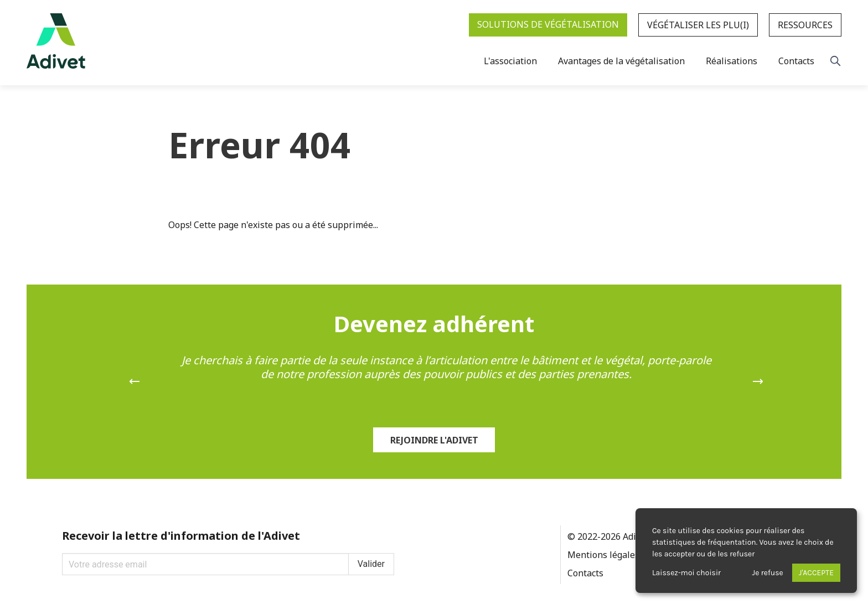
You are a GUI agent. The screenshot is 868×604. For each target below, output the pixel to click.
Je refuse (768, 573)
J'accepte (816, 573)
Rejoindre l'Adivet (434, 440)
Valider (371, 564)
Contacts (585, 573)
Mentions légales (603, 555)
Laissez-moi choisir (686, 573)
